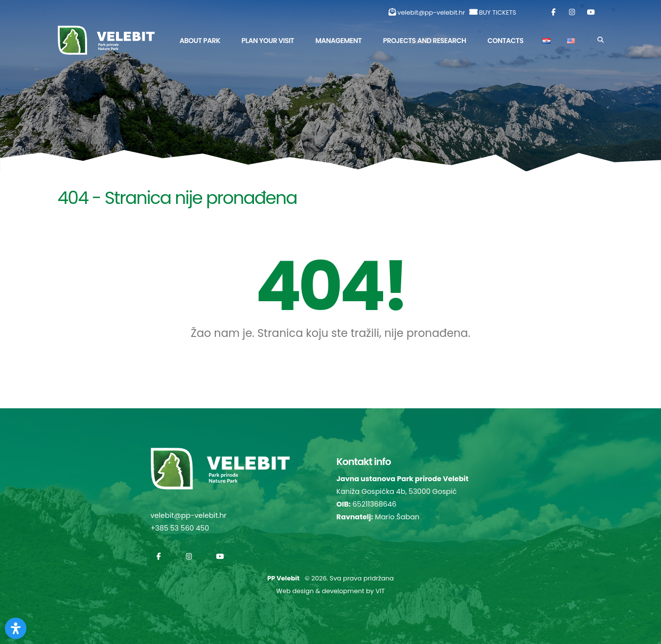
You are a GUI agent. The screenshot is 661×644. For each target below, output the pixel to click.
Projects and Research (425, 41)
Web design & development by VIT (331, 591)
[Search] (601, 40)
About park (200, 41)
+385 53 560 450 (180, 528)
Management (339, 41)
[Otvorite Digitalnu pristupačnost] (16, 628)
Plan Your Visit (268, 41)
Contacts (505, 41)
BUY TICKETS (498, 12)
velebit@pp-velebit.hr (431, 12)
